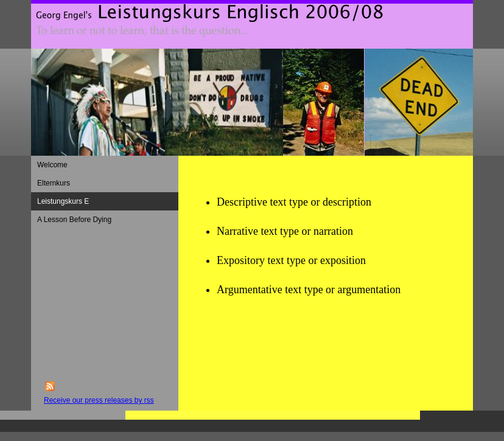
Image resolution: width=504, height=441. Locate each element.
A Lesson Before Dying (74, 220)
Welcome (52, 165)
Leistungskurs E (63, 201)
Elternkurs (54, 183)
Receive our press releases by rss (99, 400)
